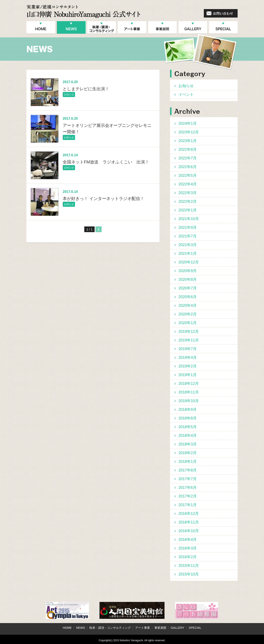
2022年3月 (188, 193)
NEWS (80, 628)
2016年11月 (189, 522)
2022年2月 (188, 201)
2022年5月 (188, 175)
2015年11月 (189, 566)
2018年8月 (188, 418)
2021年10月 (189, 219)
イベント (186, 95)
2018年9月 (188, 410)
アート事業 (143, 628)
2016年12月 (189, 514)
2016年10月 (189, 531)
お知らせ (186, 86)
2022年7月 (188, 158)
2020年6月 (188, 297)
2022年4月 (188, 184)
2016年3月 (188, 548)
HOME (67, 628)
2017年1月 (188, 505)
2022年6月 (188, 167)
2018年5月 (188, 427)
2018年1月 (188, 462)
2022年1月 (188, 210)
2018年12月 (189, 384)
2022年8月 (188, 149)
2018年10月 (189, 401)
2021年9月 (188, 227)
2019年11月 (189, 340)
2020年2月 (188, 314)
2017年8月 (188, 470)
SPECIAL (195, 628)
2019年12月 (189, 332)
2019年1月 (188, 375)
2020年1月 (188, 323)
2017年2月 (188, 496)
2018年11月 (189, 392)
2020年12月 (189, 262)
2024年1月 (188, 123)
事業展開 (160, 628)
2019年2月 (188, 366)
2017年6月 (188, 488)
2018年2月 (188, 453)
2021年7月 (188, 236)
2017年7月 (188, 479)
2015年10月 (189, 574)
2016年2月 (188, 557)
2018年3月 (188, 444)
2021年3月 (188, 245)
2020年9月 (188, 271)
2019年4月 (188, 358)
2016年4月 (188, 540)
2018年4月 (188, 436)
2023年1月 (188, 141)
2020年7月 (188, 288)
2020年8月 (188, 280)
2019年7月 (188, 349)
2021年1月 (188, 253)
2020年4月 (188, 306)
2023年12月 (189, 132)
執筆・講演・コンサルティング (110, 628)
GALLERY (177, 628)
